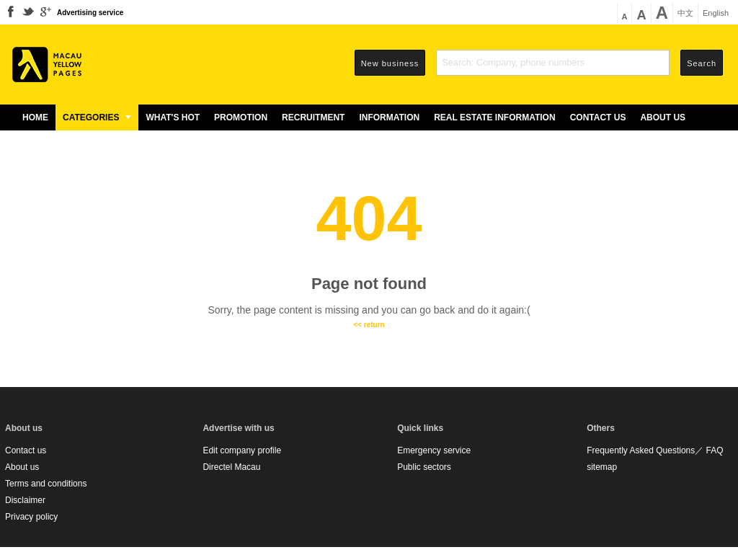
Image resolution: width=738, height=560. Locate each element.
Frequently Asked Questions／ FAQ (655, 450)
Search (702, 63)
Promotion (241, 117)
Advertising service (90, 13)
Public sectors (424, 467)
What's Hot (173, 117)
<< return (369, 325)
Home (35, 117)
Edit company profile (242, 450)
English (716, 13)
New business (390, 63)
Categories (97, 117)
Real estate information (494, 117)
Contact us (598, 117)
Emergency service (434, 450)
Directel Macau (231, 467)
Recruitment (313, 117)
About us (663, 117)
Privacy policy (31, 517)
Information (389, 117)
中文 (685, 13)
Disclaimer (25, 500)
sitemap (602, 467)
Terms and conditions (46, 484)
